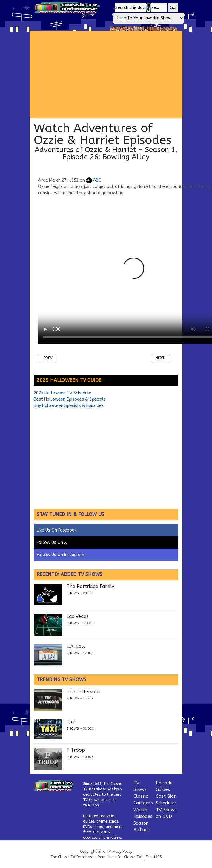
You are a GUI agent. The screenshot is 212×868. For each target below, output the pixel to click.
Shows (73, 593)
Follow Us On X (52, 542)
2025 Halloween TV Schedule (63, 393)
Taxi (71, 722)
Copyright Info (93, 852)
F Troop (76, 750)
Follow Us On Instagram (60, 555)
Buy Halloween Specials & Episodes (69, 406)
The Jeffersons (83, 692)
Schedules (166, 803)
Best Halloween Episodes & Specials (70, 399)
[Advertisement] (112, 74)
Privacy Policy (120, 852)
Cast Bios (166, 796)
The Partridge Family (90, 587)
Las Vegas (78, 616)
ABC (93, 180)
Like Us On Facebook (57, 530)
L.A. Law (76, 647)
